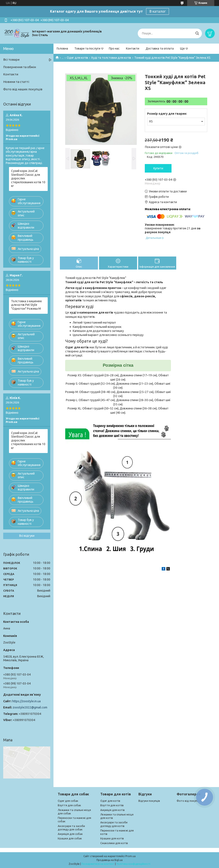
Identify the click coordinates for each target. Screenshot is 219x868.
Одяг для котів (77, 58)
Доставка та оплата (160, 48)
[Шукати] (197, 33)
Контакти (133, 48)
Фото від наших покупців (23, 89)
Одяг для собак (68, 801)
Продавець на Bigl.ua (109, 860)
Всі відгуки (27, 536)
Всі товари (11, 59)
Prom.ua (130, 856)
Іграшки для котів (112, 838)
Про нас (114, 48)
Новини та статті (16, 82)
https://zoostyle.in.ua (26, 701)
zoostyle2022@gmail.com (30, 707)
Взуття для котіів (112, 805)
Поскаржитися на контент (98, 864)
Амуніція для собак (70, 834)
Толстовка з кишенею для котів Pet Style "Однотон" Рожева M (27, 305)
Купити (158, 168)
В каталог (158, 11)
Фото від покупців (189, 801)
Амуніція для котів (112, 810)
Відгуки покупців (149, 801)
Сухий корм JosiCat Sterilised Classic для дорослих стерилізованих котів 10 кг (28, 178)
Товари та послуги (87, 48)
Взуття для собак (69, 805)
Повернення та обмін (20, 67)
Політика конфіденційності (133, 864)
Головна (62, 48)
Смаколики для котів (114, 843)
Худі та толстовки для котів (111, 58)
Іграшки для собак (70, 838)
